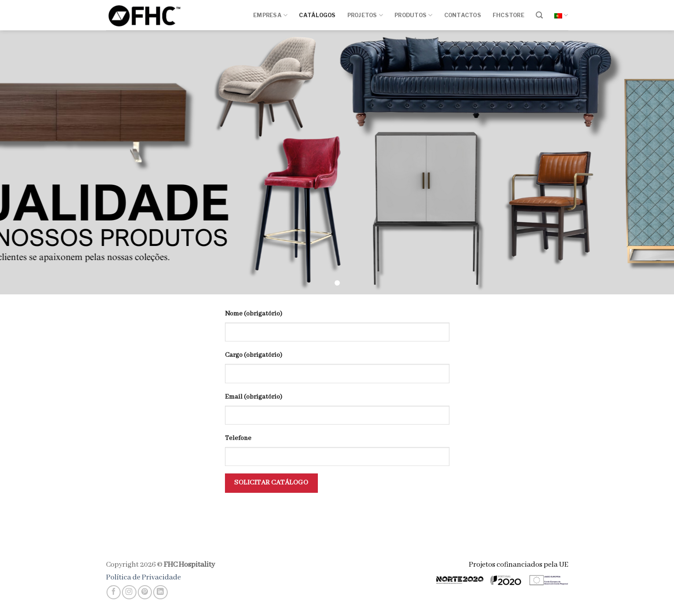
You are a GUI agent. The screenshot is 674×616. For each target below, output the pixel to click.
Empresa (270, 15)
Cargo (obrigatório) (254, 355)
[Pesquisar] (539, 15)
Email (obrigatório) (254, 397)
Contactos (463, 15)
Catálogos (317, 15)
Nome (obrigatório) (254, 314)
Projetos (365, 15)
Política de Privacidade (144, 577)
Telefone (238, 438)
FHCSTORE (508, 15)
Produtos (413, 15)
